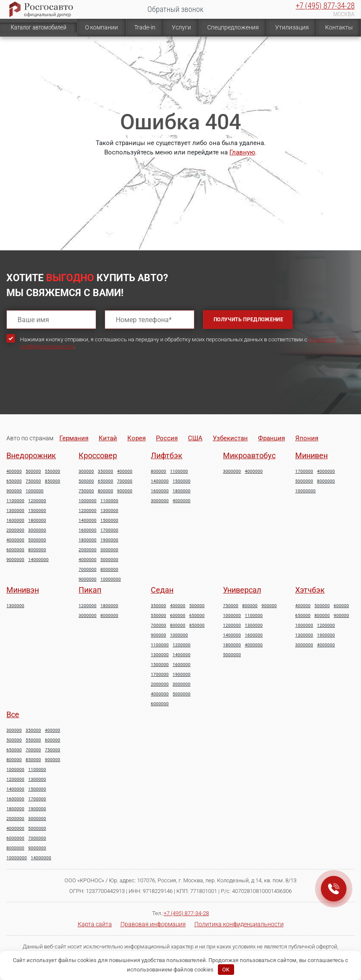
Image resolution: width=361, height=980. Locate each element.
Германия (74, 438)
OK (226, 970)
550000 (53, 471)
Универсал (242, 590)
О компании (101, 27)
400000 (14, 471)
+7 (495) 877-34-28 (325, 6)
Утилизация (292, 27)
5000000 (37, 540)
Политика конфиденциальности (239, 924)
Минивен (311, 455)
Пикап (90, 590)
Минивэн (23, 590)
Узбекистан (230, 438)
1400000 (88, 521)
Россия (167, 438)
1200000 (37, 501)
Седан (162, 590)
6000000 (15, 550)
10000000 (111, 579)
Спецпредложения (233, 27)
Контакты (339, 27)
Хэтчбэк (310, 590)
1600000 (15, 521)
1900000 (109, 540)
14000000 (38, 560)
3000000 (37, 530)
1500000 (37, 511)
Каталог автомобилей (38, 27)
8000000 (37, 550)
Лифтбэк (167, 455)
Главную (242, 152)
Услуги (181, 27)
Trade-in (145, 27)
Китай (108, 438)
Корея (136, 438)
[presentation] (71, 390)
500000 (33, 471)
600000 (178, 616)
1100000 (15, 501)
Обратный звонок (175, 9)
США (195, 438)
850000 (53, 481)
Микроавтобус (249, 455)
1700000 (109, 530)
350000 (106, 471)
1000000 (35, 491)
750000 (33, 481)
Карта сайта (95, 924)
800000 (106, 491)
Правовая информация (153, 924)
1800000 (37, 521)
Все (13, 714)
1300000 (15, 511)
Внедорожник (31, 455)
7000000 (88, 570)
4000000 (15, 540)
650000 (14, 481)
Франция (271, 438)
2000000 (15, 530)
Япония (307, 438)
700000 (125, 481)
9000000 (15, 560)
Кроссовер (98, 455)
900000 (14, 491)
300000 (86, 471)
